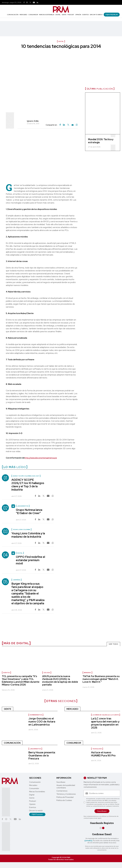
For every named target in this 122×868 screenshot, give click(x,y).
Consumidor (33, 15)
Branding (87, 673)
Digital (58, 15)
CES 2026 (47, 673)
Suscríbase (61, 782)
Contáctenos (62, 791)
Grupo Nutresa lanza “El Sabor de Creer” (29, 511)
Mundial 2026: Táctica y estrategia (101, 141)
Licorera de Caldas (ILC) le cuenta (106, 715)
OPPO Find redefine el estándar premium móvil (30, 560)
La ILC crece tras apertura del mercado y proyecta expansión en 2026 (105, 723)
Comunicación (13, 15)
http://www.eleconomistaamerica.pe (41, 458)
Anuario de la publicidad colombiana (66, 787)
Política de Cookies (64, 800)
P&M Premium (112, 15)
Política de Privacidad (65, 797)
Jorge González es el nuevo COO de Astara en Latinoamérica (42, 722)
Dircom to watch (96, 15)
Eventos (85, 15)
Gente (64, 15)
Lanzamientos (35, 749)
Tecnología (97, 749)
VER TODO (113, 644)
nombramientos (36, 715)
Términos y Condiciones (66, 794)
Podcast (71, 15)
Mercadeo (23, 15)
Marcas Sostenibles (47, 15)
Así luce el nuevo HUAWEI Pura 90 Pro (103, 754)
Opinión (78, 15)
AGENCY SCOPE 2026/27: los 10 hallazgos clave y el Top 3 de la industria (28, 485)
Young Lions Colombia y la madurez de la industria (28, 535)
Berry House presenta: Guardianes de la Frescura (42, 756)
